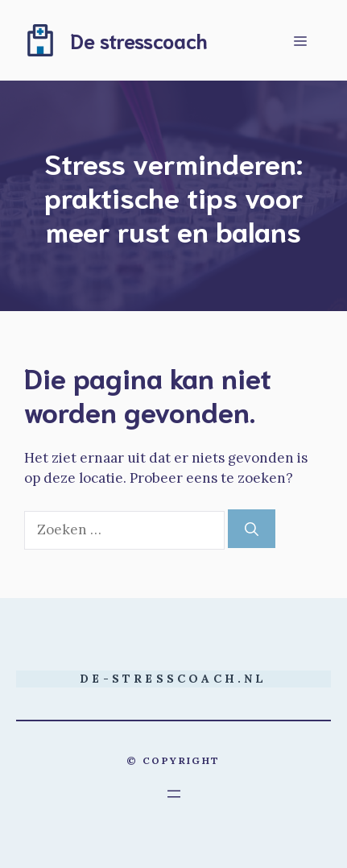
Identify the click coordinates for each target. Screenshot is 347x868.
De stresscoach (139, 40)
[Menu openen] (174, 794)
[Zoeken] (252, 529)
